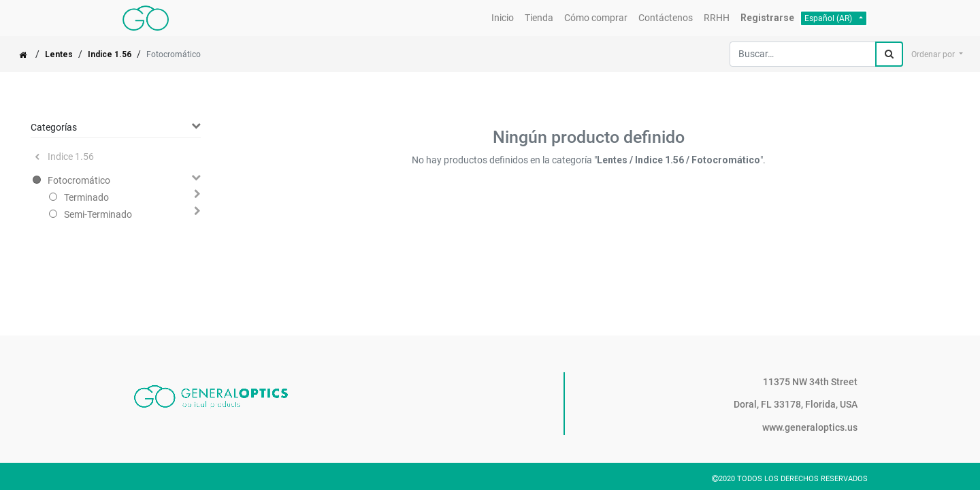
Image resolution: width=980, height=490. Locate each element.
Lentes (59, 54)
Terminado (86, 197)
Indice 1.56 (110, 54)
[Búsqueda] (889, 54)
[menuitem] (503, 18)
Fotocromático (79, 180)
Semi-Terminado (98, 214)
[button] (937, 54)
